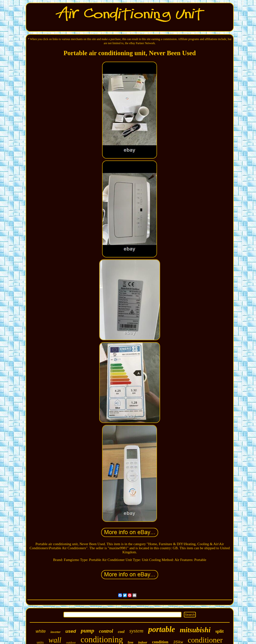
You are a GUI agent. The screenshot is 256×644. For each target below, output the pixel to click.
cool (121, 632)
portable (162, 629)
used (71, 631)
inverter (56, 632)
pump (87, 631)
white (41, 631)
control (106, 631)
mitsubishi (195, 630)
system (136, 631)
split (219, 631)
